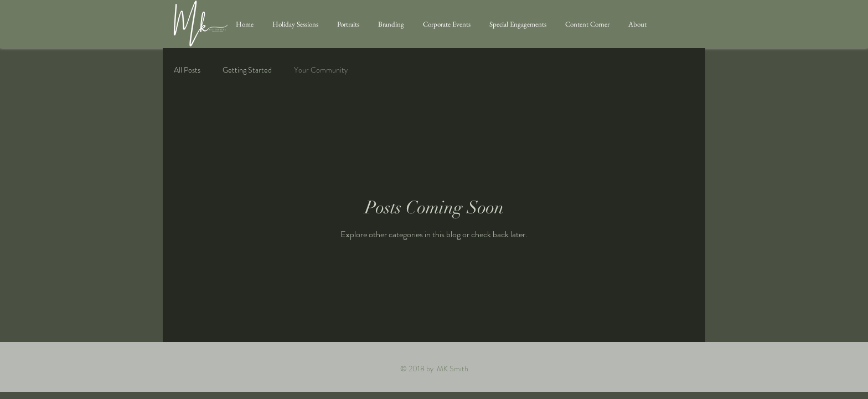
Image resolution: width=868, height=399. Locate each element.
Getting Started (247, 70)
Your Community (321, 70)
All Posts (187, 70)
